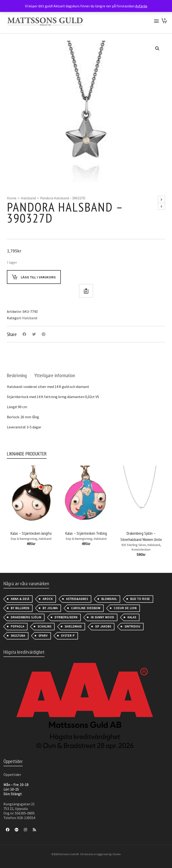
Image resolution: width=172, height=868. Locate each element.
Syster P (68, 636)
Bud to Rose (140, 599)
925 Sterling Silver (134, 545)
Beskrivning (17, 375)
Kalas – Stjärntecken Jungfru (31, 533)
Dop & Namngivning (24, 539)
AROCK (48, 599)
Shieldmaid (73, 626)
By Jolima (50, 608)
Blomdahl (109, 599)
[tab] (17, 375)
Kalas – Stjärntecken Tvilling (86, 533)
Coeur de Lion (125, 608)
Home (12, 198)
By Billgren (20, 608)
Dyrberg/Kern (66, 617)
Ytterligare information (55, 375)
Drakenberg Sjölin (26, 617)
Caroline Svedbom (86, 608)
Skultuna (18, 636)
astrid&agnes (77, 599)
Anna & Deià (20, 599)
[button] (157, 48)
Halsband (28, 198)
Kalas (132, 617)
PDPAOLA (18, 626)
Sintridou (132, 626)
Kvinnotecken (141, 549)
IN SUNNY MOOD (103, 617)
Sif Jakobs (103, 626)
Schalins (44, 626)
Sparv (43, 636)
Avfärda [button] (141, 6)
